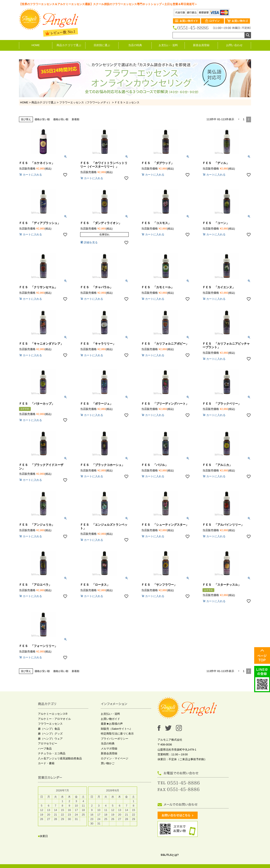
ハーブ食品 (45, 749)
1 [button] (244, 119)
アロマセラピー (48, 743)
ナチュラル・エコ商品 (52, 753)
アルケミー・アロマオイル (54, 719)
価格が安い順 (42, 119)
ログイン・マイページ (115, 758)
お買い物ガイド (110, 719)
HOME (36, 45)
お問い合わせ (234, 45)
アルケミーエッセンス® (53, 714)
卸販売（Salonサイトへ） (117, 729)
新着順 (76, 119)
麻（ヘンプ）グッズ (50, 734)
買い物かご (108, 763)
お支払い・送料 (168, 45)
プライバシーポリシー (115, 739)
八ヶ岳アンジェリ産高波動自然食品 (60, 758)
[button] (239, 119)
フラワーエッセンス (50, 724)
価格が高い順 (61, 119)
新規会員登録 (201, 45)
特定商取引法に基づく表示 (117, 734)
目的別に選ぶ (102, 45)
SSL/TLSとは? (170, 855)
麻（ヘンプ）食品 (49, 729)
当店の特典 (135, 45)
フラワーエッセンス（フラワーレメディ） (85, 102)
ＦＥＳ (119, 102)
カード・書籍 (46, 763)
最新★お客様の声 (112, 724)
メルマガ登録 (109, 749)
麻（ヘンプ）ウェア (50, 739)
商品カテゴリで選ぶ (69, 45)
